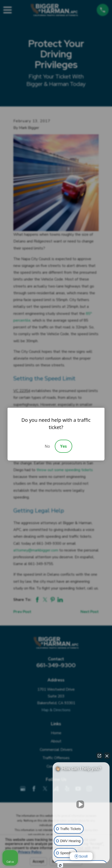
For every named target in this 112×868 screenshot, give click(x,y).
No (47, 446)
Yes (63, 446)
